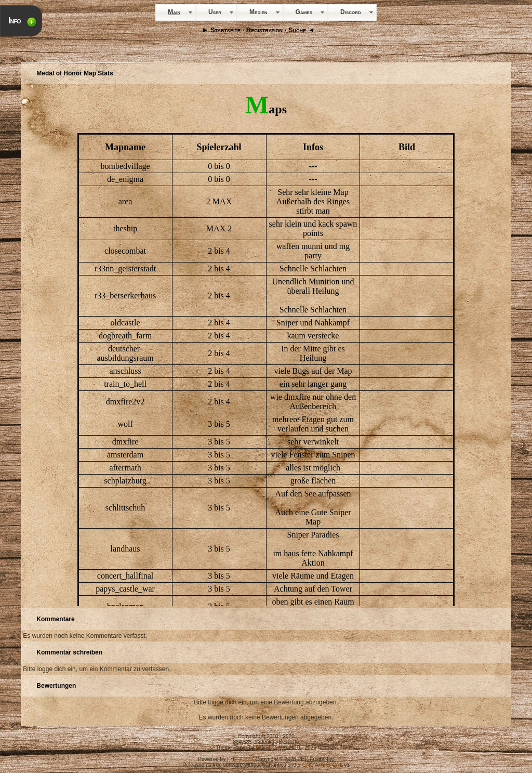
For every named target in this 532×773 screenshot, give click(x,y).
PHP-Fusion (241, 759)
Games (304, 12)
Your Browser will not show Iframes (266, 346)
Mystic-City (269, 748)
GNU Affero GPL (323, 765)
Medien (258, 12)
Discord (351, 12)
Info (15, 21)
